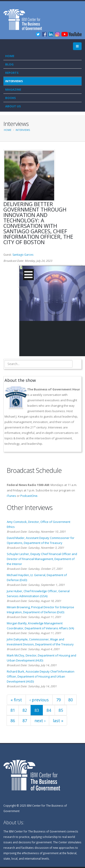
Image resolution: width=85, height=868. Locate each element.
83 (37, 710)
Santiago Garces (23, 255)
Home (10, 56)
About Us (13, 106)
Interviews (14, 81)
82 (25, 710)
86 (13, 721)
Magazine (13, 89)
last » (58, 721)
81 (13, 710)
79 (58, 700)
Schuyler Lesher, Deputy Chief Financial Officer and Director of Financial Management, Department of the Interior (42, 559)
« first (16, 700)
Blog (9, 64)
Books (11, 98)
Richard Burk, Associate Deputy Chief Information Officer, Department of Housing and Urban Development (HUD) (41, 676)
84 (49, 710)
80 (70, 700)
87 (25, 721)
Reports (12, 73)
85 (61, 710)
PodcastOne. (29, 496)
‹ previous (39, 700)
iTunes (11, 496)
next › (40, 721)
